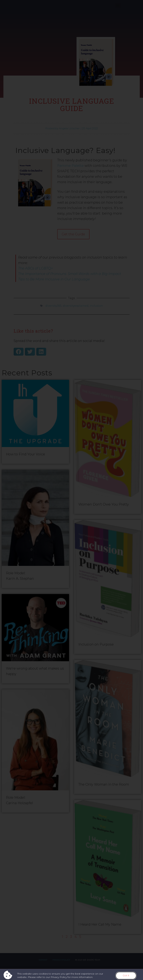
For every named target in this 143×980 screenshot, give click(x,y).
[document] (71, 490)
